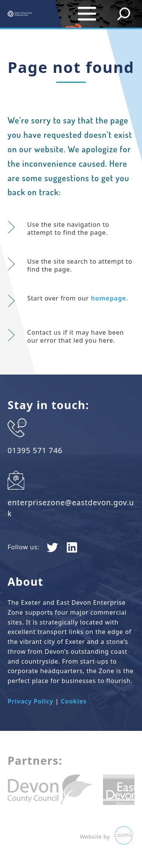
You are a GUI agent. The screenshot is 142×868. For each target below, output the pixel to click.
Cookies (74, 701)
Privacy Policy (30, 701)
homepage (108, 298)
